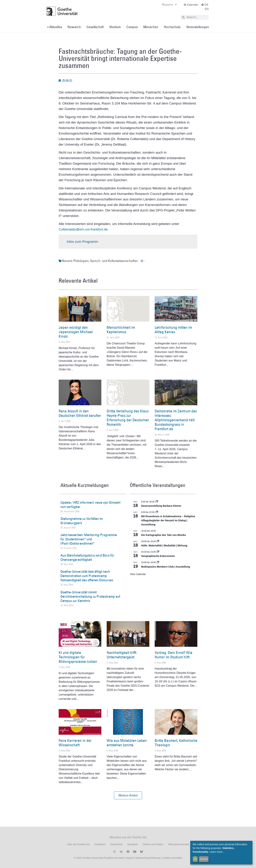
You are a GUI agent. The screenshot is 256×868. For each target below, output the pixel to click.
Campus (132, 27)
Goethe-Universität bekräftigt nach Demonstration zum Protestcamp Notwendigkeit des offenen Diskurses (87, 576)
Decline (204, 859)
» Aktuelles (54, 27)
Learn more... (217, 852)
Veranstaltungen (198, 27)
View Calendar (138, 574)
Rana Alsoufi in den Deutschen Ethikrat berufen (80, 413)
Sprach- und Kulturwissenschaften (114, 261)
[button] (128, 795)
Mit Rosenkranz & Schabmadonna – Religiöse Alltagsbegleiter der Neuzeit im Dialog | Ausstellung (168, 520)
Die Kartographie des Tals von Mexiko (164, 535)
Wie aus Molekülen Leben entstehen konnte (127, 743)
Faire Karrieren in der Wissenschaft (75, 743)
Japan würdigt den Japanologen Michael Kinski (76, 332)
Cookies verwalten (172, 858)
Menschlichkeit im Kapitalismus (121, 330)
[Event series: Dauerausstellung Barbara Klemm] (157, 502)
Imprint (130, 858)
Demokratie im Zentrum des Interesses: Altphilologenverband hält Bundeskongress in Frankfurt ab (176, 420)
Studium (115, 27)
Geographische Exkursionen (158, 556)
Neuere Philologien (75, 261)
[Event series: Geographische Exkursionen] (158, 552)
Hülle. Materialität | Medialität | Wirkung (164, 546)
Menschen (151, 27)
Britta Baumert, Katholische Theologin (176, 743)
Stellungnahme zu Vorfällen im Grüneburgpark (82, 521)
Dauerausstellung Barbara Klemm (161, 506)
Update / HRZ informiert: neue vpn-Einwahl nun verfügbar (90, 505)
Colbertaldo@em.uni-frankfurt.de (83, 229)
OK (195, 859)
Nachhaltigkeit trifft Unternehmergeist (122, 655)
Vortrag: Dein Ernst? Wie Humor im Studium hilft (174, 655)
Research (74, 27)
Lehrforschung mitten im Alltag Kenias (173, 330)
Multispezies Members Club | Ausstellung (166, 567)
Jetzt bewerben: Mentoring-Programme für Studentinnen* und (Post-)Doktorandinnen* (89, 539)
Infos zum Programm (82, 242)
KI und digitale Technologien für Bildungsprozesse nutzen (78, 657)
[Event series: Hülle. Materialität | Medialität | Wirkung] (158, 541)
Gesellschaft (95, 27)
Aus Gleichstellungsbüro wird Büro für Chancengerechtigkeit (87, 557)
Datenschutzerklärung (148, 858)
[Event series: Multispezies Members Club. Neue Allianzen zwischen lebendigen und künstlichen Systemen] (158, 562)
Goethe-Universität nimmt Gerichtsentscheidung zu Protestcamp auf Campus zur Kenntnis (90, 596)
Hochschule (172, 27)
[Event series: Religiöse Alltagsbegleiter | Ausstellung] (157, 512)
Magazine (169, 4)
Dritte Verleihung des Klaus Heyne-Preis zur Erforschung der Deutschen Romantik (128, 418)
